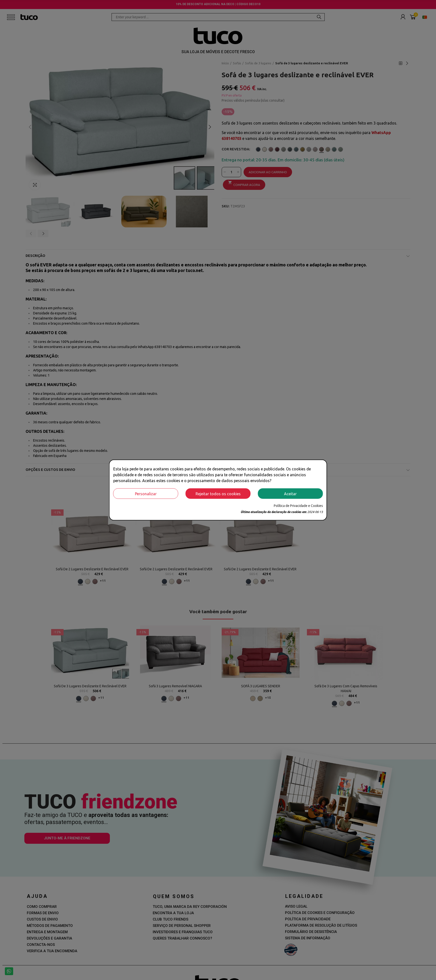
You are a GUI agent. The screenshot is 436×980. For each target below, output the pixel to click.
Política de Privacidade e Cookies (298, 506)
